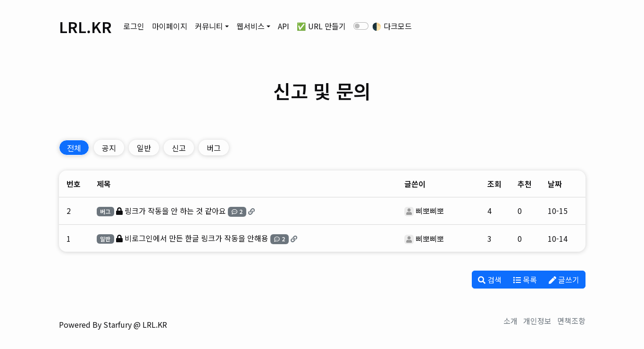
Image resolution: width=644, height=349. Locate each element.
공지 (109, 148)
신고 (179, 148)
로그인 (134, 26)
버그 (214, 148)
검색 (490, 280)
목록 (525, 280)
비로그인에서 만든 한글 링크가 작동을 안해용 (197, 238)
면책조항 (571, 321)
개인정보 (537, 321)
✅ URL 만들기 (321, 26)
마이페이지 (170, 26)
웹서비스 (251, 26)
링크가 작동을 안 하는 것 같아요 (175, 211)
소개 (510, 321)
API (284, 26)
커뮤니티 (209, 26)
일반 (144, 148)
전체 (74, 148)
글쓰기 (564, 280)
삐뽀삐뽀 (430, 211)
